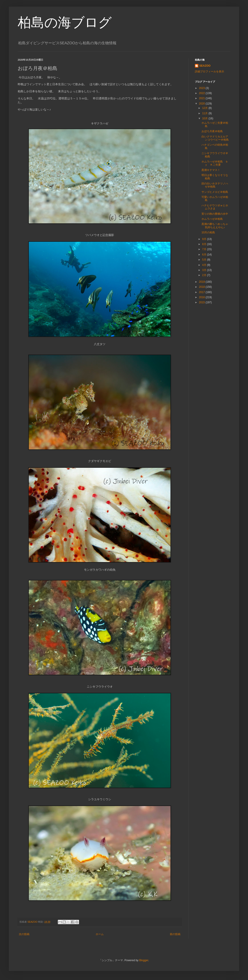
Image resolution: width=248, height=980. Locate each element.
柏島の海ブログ (65, 22)
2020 (202, 104)
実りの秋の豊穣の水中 (215, 214)
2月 (205, 275)
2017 (202, 292)
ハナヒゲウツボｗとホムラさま (215, 207)
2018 (202, 287)
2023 (202, 88)
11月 (205, 113)
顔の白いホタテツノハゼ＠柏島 (215, 185)
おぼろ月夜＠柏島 (212, 131)
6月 (205, 255)
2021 (202, 98)
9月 (205, 239)
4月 (205, 265)
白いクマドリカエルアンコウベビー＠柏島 (215, 138)
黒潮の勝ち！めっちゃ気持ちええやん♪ (215, 226)
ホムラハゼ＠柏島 (212, 219)
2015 (202, 302)
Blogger (144, 960)
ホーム (100, 934)
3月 (205, 270)
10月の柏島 (208, 232)
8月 (205, 244)
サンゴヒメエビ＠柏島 (215, 192)
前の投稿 (175, 934)
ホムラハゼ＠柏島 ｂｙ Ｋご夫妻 (215, 163)
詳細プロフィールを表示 (209, 72)
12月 (205, 108)
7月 (205, 249)
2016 (202, 297)
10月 (205, 118)
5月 (205, 260)
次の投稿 (24, 934)
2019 (202, 282)
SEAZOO (205, 66)
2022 (202, 93)
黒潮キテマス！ (211, 170)
